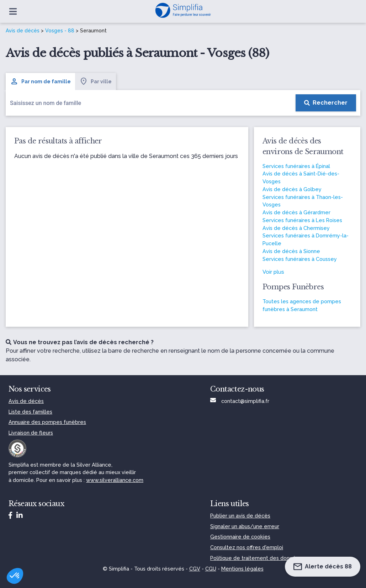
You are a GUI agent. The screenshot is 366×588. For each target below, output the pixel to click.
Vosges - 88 (60, 31)
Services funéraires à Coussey (300, 259)
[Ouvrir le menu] (13, 11)
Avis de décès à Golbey (292, 189)
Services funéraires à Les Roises (302, 220)
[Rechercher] (326, 103)
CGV (195, 569)
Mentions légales (242, 569)
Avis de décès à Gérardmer (296, 212)
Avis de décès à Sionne (291, 251)
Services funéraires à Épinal (296, 166)
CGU (211, 569)
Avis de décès (23, 31)
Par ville (96, 82)
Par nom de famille (40, 82)
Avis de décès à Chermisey (296, 228)
